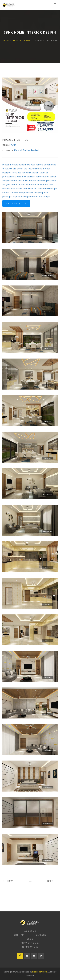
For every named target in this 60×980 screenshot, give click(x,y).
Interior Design (22, 40)
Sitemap (19, 935)
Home (6, 40)
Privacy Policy (30, 943)
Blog (30, 939)
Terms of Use (30, 947)
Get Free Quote (16, 203)
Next (52, 881)
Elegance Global (40, 972)
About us (30, 931)
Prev (8, 881)
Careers (41, 935)
